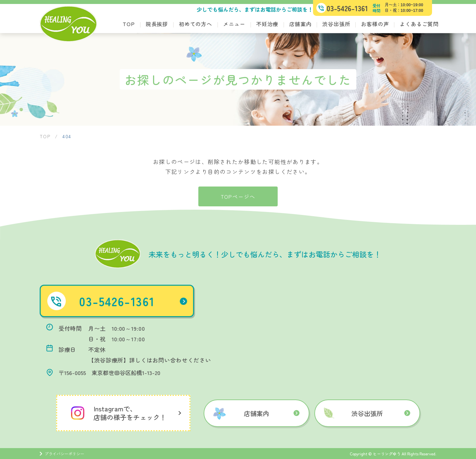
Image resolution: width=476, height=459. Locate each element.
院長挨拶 (157, 24)
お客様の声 (375, 24)
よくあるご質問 (419, 24)
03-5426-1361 (137, 301)
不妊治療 (267, 24)
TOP (129, 24)
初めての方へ (196, 24)
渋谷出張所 (336, 24)
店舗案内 (300, 24)
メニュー (234, 24)
